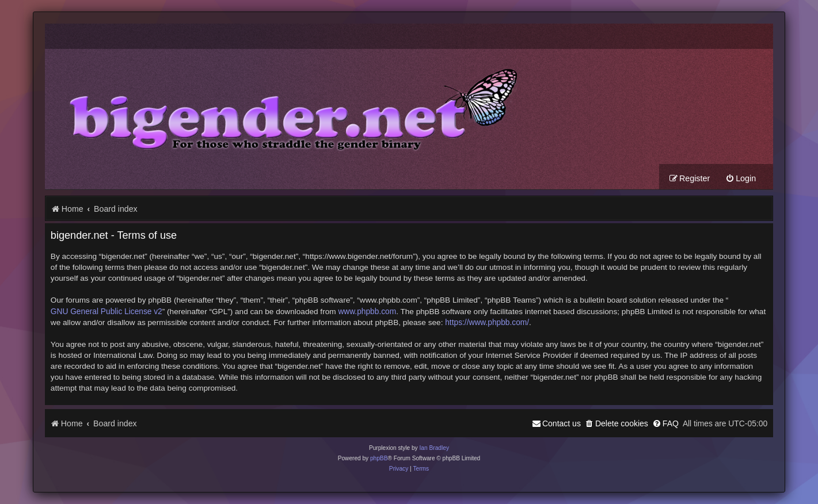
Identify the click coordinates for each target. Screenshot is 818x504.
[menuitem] (741, 179)
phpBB (379, 458)
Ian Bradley (434, 448)
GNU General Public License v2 (106, 312)
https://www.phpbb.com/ (487, 322)
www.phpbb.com (367, 312)
